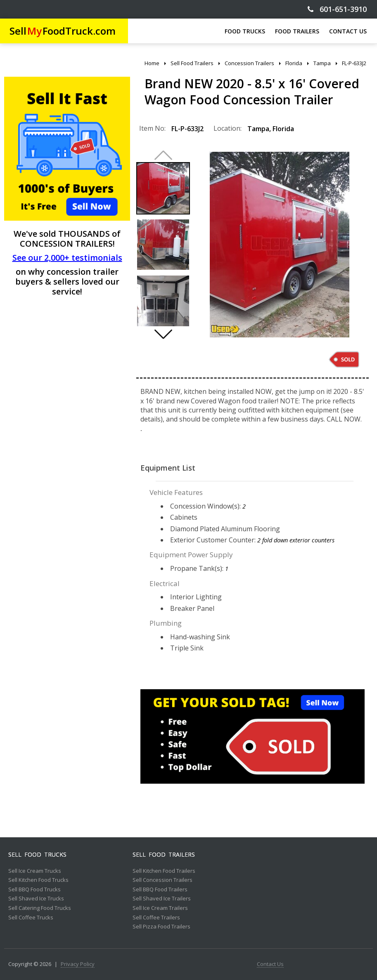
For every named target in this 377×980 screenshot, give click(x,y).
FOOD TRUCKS (245, 31)
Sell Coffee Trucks (31, 918)
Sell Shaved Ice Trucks (36, 899)
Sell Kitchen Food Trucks (38, 880)
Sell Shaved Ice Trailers (162, 899)
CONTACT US (348, 31)
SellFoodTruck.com (63, 31)
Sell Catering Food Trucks (40, 908)
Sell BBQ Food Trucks (34, 890)
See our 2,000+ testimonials (67, 258)
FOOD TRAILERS (297, 31)
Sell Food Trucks (37, 855)
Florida (283, 129)
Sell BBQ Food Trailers (160, 890)
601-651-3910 (337, 9)
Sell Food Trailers (164, 855)
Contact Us (270, 964)
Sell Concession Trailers (162, 880)
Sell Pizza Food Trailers (161, 927)
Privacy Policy (78, 964)
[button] (163, 334)
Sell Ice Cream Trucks (35, 871)
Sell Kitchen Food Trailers (164, 871)
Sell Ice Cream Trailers (160, 908)
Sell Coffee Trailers (156, 918)
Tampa (258, 129)
